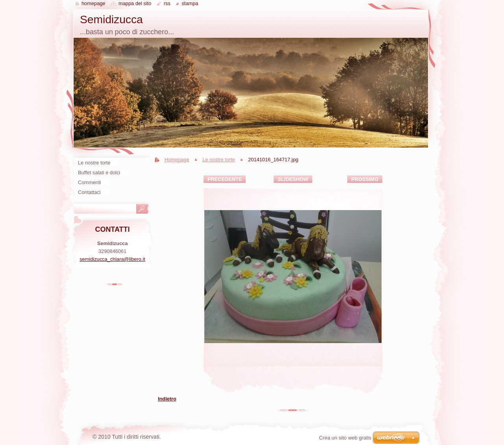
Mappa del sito (135, 3)
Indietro (167, 399)
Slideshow (293, 179)
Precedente (225, 179)
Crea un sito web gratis (345, 438)
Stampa (190, 3)
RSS (167, 3)
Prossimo (365, 179)
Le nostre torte (219, 160)
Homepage (177, 160)
